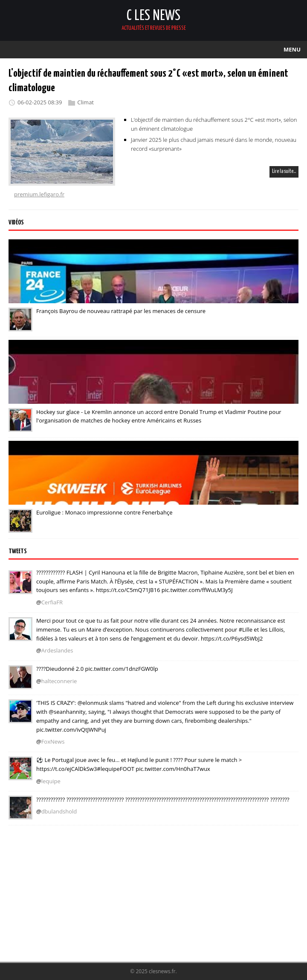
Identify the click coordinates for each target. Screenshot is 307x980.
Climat (85, 103)
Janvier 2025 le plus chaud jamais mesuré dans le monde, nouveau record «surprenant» (214, 144)
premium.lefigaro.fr (39, 194)
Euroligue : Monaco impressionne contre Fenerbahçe (104, 512)
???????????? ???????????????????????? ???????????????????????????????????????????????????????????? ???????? (163, 799)
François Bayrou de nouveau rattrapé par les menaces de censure (121, 311)
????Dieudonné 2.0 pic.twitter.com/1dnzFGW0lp (97, 669)
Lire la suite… (284, 171)
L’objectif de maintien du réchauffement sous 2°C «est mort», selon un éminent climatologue (214, 124)
